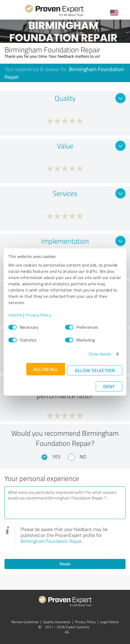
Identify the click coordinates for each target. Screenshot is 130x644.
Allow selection (95, 370)
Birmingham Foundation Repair (51, 541)
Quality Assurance (57, 622)
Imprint (15, 315)
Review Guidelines (25, 622)
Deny (109, 386)
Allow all (46, 369)
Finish (65, 564)
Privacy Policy (38, 315)
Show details (100, 354)
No (83, 457)
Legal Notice (109, 622)
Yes (57, 457)
